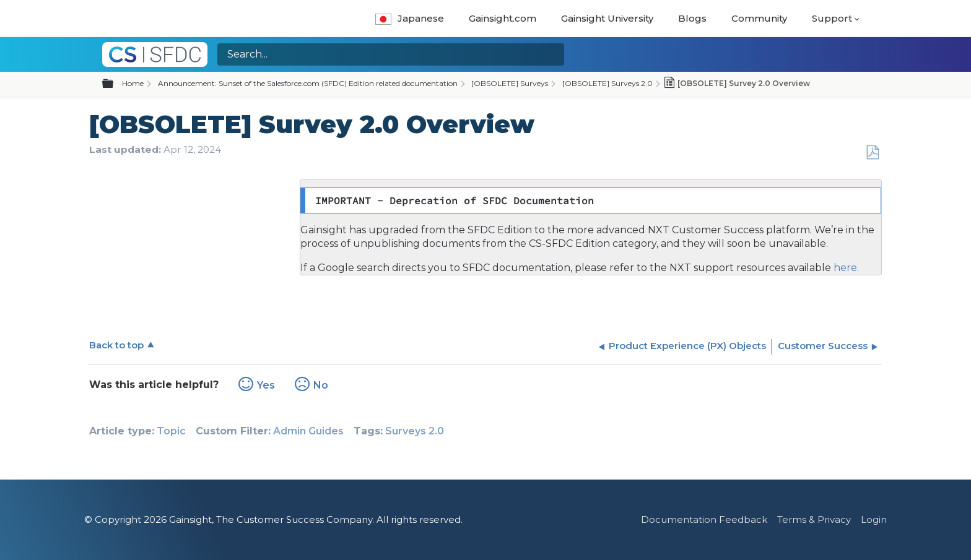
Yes (266, 385)
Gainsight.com (503, 18)
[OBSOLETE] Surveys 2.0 (607, 83)
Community (759, 18)
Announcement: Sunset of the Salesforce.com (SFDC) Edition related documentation (308, 83)
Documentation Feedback (704, 519)
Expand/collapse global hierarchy (115, 84)
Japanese (410, 18)
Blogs (692, 18)
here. (845, 268)
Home (133, 83)
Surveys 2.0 (415, 431)
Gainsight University (607, 18)
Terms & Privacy (814, 519)
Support (832, 18)
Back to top (116, 345)
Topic (171, 431)
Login (874, 519)
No (321, 385)
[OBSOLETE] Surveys (510, 83)
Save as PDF (872, 153)
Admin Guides (308, 431)
